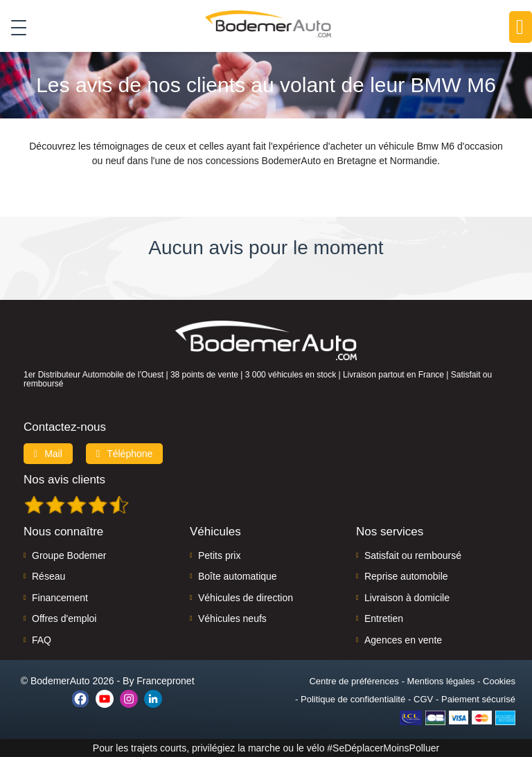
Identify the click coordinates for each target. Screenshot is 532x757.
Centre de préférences (354, 681)
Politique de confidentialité (353, 699)
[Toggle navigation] (14, 27)
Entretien (384, 618)
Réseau (48, 576)
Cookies (499, 681)
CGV (423, 699)
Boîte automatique (238, 576)
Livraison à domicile (407, 598)
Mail (48, 454)
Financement (60, 598)
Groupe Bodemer (69, 555)
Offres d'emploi (64, 618)
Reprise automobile (406, 576)
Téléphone (125, 454)
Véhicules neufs (232, 618)
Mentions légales (441, 681)
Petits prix (219, 555)
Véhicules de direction (246, 598)
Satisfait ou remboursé (413, 555)
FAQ (42, 640)
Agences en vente (403, 640)
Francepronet (165, 681)
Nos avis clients (64, 480)
